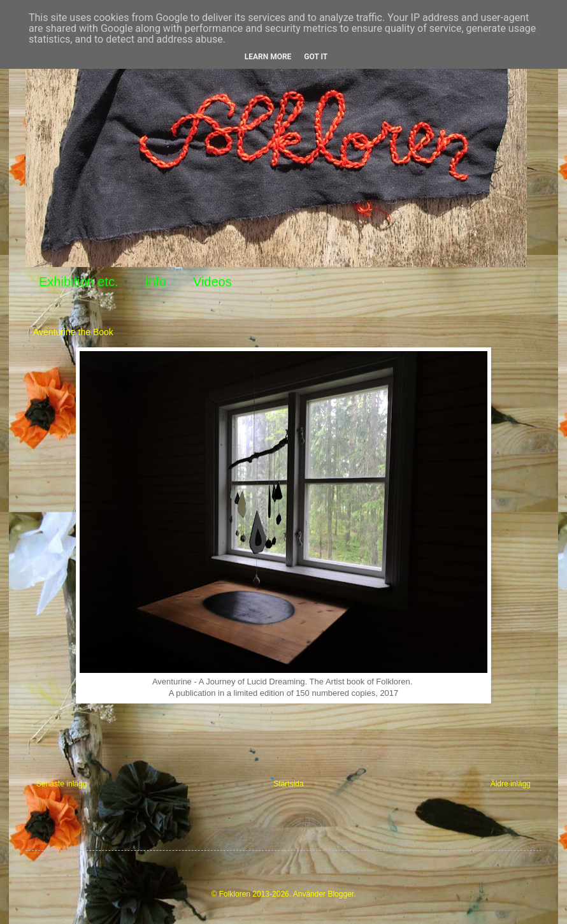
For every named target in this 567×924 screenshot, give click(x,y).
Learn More (268, 57)
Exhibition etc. (79, 282)
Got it (316, 57)
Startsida (288, 784)
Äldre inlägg (511, 784)
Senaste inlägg (61, 784)
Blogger (341, 894)
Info (156, 282)
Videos (212, 282)
